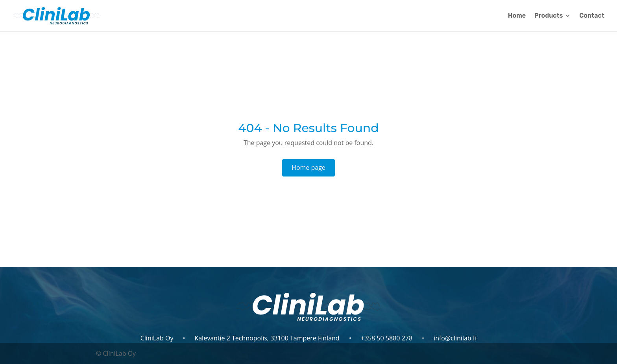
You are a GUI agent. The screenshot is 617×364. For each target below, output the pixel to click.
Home (517, 16)
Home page (308, 167)
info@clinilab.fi (455, 338)
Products (549, 16)
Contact (592, 16)
